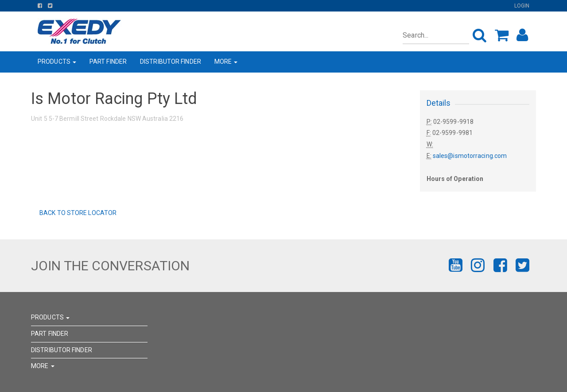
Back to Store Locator (77, 213)
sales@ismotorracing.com (470, 156)
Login (522, 6)
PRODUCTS (57, 61)
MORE (226, 61)
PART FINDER (108, 61)
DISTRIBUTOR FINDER (171, 61)
